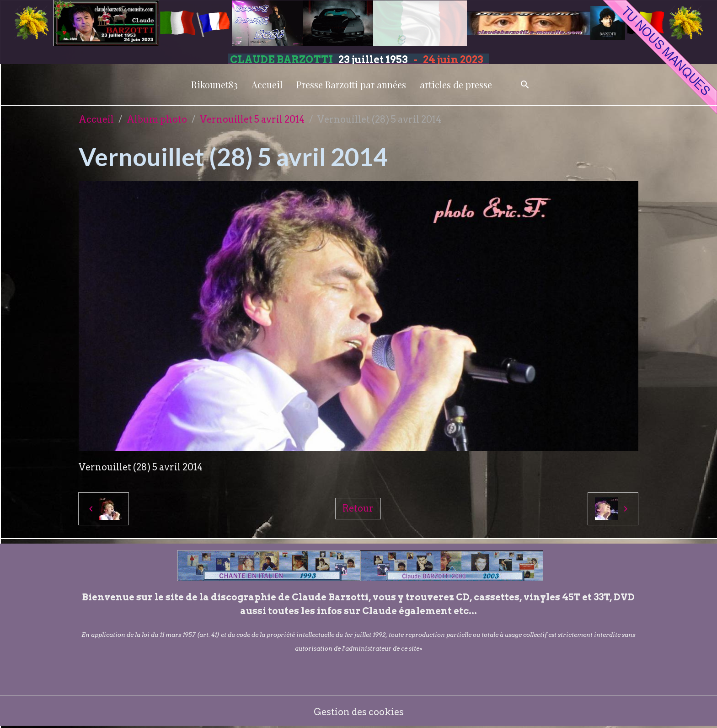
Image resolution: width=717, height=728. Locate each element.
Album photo (157, 119)
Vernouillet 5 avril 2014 (252, 119)
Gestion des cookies (359, 712)
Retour (358, 508)
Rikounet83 (214, 84)
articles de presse (456, 84)
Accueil (267, 84)
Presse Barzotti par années (351, 84)
